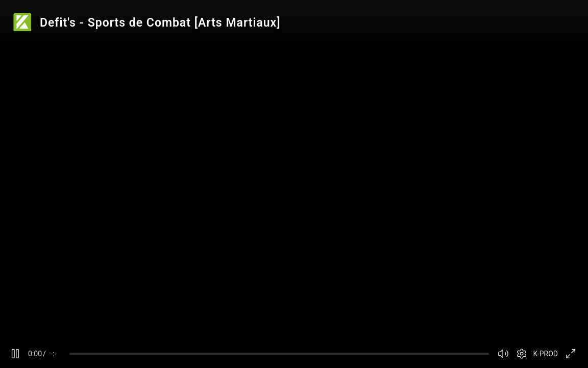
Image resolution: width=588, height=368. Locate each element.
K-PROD (546, 354)
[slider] (279, 354)
